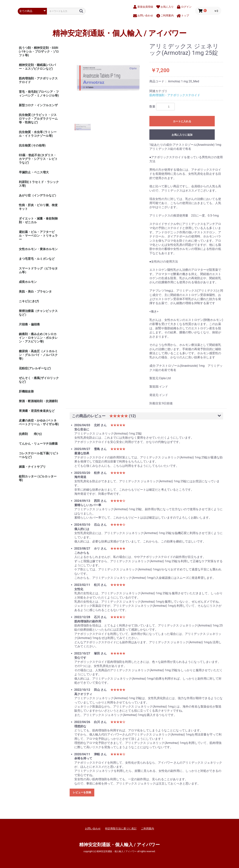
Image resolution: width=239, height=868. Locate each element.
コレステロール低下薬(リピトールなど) (39, 455)
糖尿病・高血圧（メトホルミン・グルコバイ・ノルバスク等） (38, 355)
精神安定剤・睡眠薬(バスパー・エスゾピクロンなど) (37, 67)
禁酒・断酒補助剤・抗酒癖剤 (38, 401)
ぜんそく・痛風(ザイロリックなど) (39, 380)
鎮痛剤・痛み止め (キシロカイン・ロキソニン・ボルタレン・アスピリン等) (38, 338)
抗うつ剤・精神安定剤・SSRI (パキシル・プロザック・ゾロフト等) (39, 52)
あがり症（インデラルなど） (38, 195)
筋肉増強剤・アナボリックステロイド (38, 80)
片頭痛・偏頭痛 (29, 324)
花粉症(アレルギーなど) (35, 368)
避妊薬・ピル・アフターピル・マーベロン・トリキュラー (38, 236)
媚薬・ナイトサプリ (32, 467)
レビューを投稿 (82, 792)
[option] (108, 78)
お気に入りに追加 (182, 135)
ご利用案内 (148, 828)
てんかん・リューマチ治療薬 (38, 444)
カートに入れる (182, 121)
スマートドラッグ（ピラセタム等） (38, 270)
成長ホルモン (28, 282)
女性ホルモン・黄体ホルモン (38, 249)
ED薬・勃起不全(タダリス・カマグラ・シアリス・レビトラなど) (38, 159)
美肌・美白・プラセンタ (35, 292)
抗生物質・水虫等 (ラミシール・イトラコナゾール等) (38, 134)
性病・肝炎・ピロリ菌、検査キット (38, 207)
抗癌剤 (23, 434)
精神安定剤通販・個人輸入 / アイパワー (120, 33)
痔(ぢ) (38, 434)
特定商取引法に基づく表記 (121, 828)
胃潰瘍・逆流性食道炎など (37, 411)
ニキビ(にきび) (29, 301)
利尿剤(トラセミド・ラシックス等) (39, 184)
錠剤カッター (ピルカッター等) (38, 478)
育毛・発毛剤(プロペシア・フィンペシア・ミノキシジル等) (39, 94)
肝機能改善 (26, 391)
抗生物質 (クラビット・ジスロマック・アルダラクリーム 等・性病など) (38, 119)
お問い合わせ (93, 828)
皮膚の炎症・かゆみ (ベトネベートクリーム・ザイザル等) (39, 422)
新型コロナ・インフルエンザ (38, 105)
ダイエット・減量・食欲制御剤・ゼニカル (38, 220)
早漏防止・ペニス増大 (34, 172)
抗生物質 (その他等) (32, 145)
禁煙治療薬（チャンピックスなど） (38, 313)
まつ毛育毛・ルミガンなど (37, 259)
